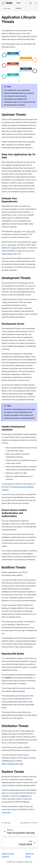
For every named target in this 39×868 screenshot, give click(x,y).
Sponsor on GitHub (30, 855)
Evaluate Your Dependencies (10, 200)
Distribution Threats (15, 726)
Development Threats (16, 278)
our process (6, 812)
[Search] (31, 3)
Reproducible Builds (13, 654)
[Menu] (21, 3)
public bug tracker (18, 691)
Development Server (13, 324)
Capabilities (24, 796)
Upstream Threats (14, 115)
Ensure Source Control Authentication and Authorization (14, 513)
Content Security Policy (18, 790)
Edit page (6, 823)
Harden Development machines (13, 428)
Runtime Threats (13, 772)
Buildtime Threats (14, 567)
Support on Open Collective (8, 855)
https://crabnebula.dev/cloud (12, 764)
